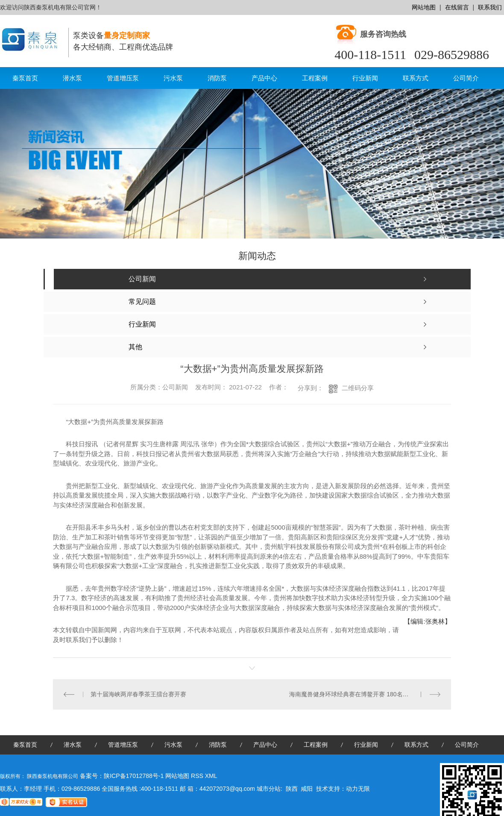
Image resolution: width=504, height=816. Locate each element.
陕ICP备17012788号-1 (134, 776)
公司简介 (466, 78)
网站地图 (424, 7)
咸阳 (307, 789)
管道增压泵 (123, 78)
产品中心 (264, 78)
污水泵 (173, 78)
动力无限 (358, 789)
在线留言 (457, 7)
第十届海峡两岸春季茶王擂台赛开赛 (138, 694)
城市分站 (269, 789)
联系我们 (490, 7)
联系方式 (416, 78)
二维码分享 (358, 388)
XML (211, 776)
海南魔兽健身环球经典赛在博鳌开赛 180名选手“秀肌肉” (363, 694)
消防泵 (217, 78)
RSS (198, 776)
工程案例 (315, 78)
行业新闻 (365, 78)
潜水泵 (72, 78)
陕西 (292, 789)
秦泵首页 (25, 78)
